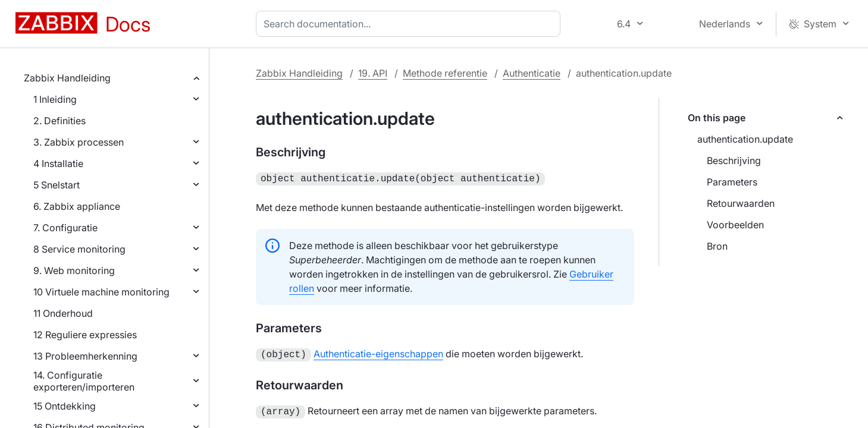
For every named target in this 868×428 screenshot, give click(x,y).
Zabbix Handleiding (67, 78)
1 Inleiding (55, 99)
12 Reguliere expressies (85, 335)
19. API (373, 73)
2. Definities (59, 121)
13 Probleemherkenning (85, 356)
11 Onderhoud (63, 313)
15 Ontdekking (65, 406)
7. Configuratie (65, 228)
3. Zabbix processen (79, 142)
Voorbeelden (735, 225)
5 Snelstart (57, 185)
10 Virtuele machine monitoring (101, 292)
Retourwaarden (741, 203)
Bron (717, 246)
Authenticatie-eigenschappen (378, 353)
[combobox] (411, 24)
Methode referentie (445, 73)
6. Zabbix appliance (77, 206)
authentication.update (745, 139)
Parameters (732, 182)
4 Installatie (58, 163)
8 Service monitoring (79, 249)
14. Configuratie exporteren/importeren (84, 381)
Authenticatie (532, 73)
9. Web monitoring (74, 270)
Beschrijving (734, 160)
